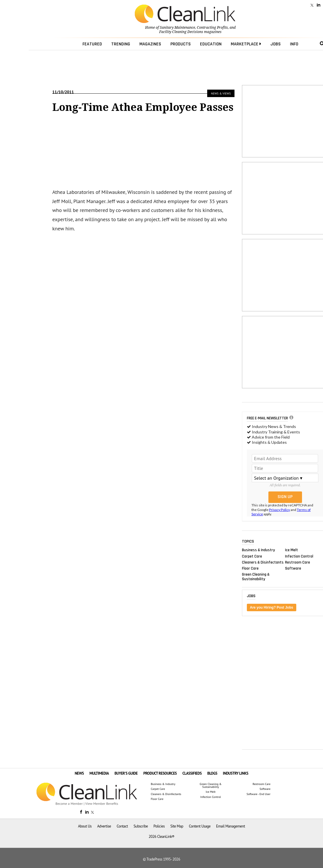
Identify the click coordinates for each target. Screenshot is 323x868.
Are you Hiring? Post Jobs (272, 607)
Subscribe (141, 826)
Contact (122, 826)
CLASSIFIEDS (192, 773)
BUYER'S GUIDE (126, 773)
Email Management (230, 826)
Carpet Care (252, 556)
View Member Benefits (102, 804)
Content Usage (200, 826)
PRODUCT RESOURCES (160, 773)
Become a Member (69, 804)
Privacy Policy (279, 510)
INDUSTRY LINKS (236, 773)
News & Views (221, 93)
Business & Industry (258, 550)
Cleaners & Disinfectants (263, 562)
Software (293, 568)
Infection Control (299, 556)
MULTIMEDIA (99, 773)
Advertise (104, 826)
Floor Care (250, 568)
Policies (159, 826)
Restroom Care (298, 562)
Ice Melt (292, 550)
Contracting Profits (212, 28)
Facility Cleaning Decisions (181, 32)
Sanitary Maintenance (177, 28)
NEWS (79, 773)
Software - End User (258, 794)
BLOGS (212, 773)
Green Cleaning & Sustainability (256, 577)
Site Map (177, 826)
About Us (85, 826)
